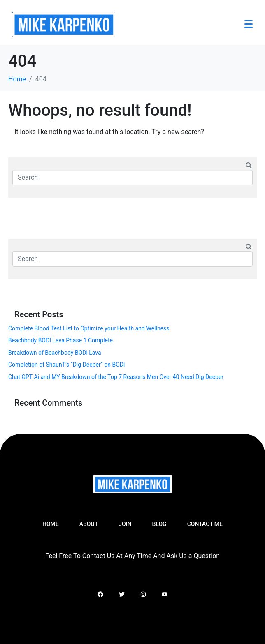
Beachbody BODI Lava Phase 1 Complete (60, 340)
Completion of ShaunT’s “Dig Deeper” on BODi (66, 365)
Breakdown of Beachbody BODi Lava (55, 353)
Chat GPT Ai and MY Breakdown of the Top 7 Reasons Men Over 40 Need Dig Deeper (116, 377)
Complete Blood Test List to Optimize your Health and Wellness (89, 328)
